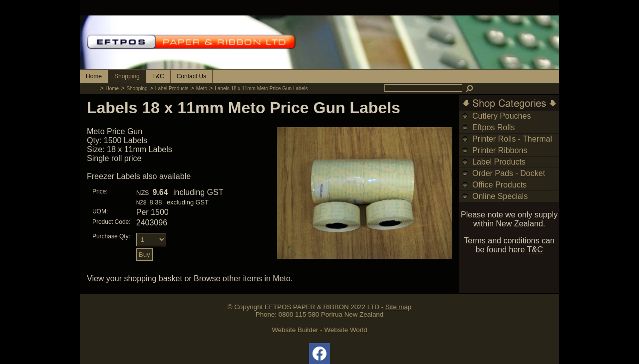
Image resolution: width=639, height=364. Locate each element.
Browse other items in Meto (242, 278)
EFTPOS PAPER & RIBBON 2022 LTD (322, 307)
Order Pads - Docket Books (509, 179)
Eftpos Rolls (493, 127)
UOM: (100, 211)
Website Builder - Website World (319, 330)
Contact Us (191, 76)
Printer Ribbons (500, 150)
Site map (399, 307)
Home (94, 76)
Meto (202, 89)
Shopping (127, 76)
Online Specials (500, 196)
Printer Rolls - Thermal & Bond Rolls (512, 144)
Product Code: (112, 222)
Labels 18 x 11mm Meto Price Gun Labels (261, 89)
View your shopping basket (135, 278)
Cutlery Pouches (501, 116)
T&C (158, 76)
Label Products (172, 89)
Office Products (499, 185)
